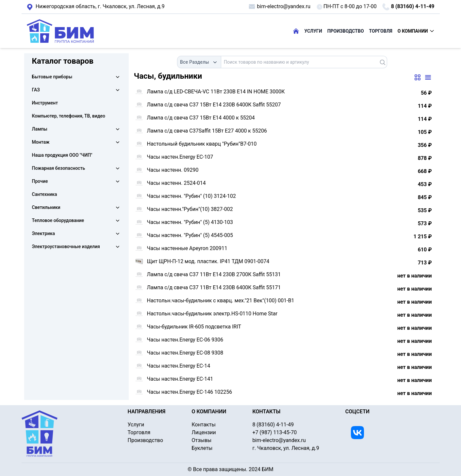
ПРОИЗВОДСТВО (346, 31)
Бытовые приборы (52, 77)
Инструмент (45, 103)
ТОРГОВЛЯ (381, 31)
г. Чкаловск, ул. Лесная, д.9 (96, 7)
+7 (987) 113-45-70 (274, 432)
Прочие (40, 181)
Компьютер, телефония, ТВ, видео (69, 116)
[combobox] (199, 62)
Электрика (43, 233)
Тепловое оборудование (58, 220)
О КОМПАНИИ (416, 31)
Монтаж (41, 142)
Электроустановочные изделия (66, 246)
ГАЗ (36, 90)
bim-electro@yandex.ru (279, 7)
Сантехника (45, 194)
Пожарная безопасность (59, 168)
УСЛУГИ (313, 31)
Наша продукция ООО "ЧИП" (62, 155)
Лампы (40, 129)
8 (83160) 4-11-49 (408, 7)
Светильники (46, 207)
